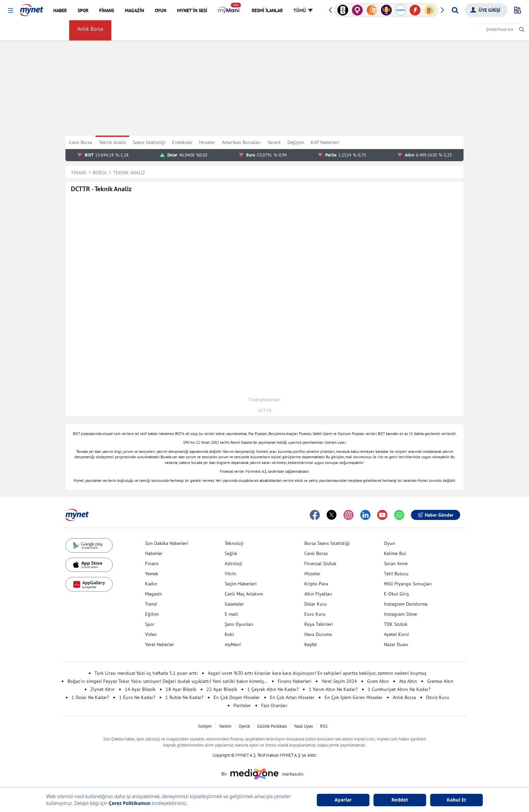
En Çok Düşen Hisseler (237, 697)
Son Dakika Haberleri (167, 543)
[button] (11, 11)
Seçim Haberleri (241, 584)
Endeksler (182, 142)
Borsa (55, 30)
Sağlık (231, 553)
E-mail (231, 614)
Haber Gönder (436, 515)
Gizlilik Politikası (272, 726)
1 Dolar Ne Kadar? (90, 697)
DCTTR (264, 411)
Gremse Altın (440, 681)
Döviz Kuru (438, 697)
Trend (151, 604)
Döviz (129, 30)
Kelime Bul (395, 553)
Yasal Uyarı (303, 726)
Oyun (389, 543)
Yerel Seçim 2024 (339, 681)
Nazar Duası (396, 644)
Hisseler (207, 142)
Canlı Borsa (80, 142)
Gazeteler (234, 604)
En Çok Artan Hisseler (292, 697)
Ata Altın (408, 681)
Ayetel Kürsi (396, 634)
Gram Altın (378, 681)
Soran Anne (396, 563)
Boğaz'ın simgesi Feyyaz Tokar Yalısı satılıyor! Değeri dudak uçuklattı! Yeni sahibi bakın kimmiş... (168, 681)
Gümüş (173, 30)
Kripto (197, 30)
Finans (152, 563)
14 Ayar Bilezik (140, 689)
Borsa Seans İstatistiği (327, 543)
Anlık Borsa (92, 30)
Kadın (151, 584)
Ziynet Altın (103, 689)
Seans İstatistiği (149, 142)
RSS (324, 726)
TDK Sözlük (396, 624)
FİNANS (18, 30)
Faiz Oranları (274, 705)
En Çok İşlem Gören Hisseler (354, 697)
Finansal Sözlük (320, 563)
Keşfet (311, 644)
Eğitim (152, 614)
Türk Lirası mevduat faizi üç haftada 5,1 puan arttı (146, 673)
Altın (150, 30)
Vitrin (230, 574)
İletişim (205, 726)
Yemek (152, 574)
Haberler (154, 553)
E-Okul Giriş (396, 594)
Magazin (154, 594)
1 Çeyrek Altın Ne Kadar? (273, 689)
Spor (150, 624)
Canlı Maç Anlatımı (244, 594)
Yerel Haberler (160, 644)
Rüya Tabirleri (319, 624)
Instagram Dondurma (406, 604)
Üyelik (244, 726)
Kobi (229, 634)
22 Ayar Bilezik (222, 689)
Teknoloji (234, 543)
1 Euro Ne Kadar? (137, 697)
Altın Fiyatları (318, 594)
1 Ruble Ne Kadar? (184, 697)
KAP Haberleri (325, 142)
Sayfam (344, 30)
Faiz (242, 30)
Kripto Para (316, 584)
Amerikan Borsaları (277, 30)
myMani (317, 30)
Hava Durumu (318, 634)
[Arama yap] (455, 10)
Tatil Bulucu (396, 574)
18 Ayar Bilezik (181, 689)
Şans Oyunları (239, 624)
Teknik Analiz (112, 142)
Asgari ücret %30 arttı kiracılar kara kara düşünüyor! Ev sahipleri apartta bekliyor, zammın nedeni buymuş (317, 673)
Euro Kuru (315, 614)
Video (151, 634)
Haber (221, 30)
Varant (274, 142)
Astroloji (233, 563)
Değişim (296, 142)
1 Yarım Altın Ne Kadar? (333, 689)
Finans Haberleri (295, 681)
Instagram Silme (400, 614)
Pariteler (242, 705)
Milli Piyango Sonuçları (408, 584)
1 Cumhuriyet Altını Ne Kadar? (399, 689)
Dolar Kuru (316, 604)
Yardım (225, 726)
